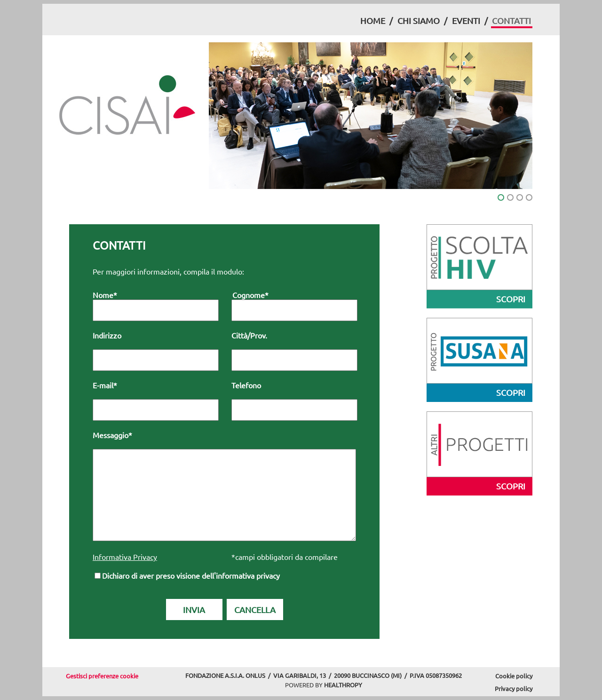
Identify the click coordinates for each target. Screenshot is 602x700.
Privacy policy (514, 688)
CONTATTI (511, 20)
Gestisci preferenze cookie (102, 676)
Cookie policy (514, 676)
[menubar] (446, 22)
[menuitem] (372, 21)
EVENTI (466, 20)
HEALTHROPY (343, 685)
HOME (373, 20)
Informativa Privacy (125, 557)
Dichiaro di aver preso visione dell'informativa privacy (191, 575)
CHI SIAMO (419, 20)
